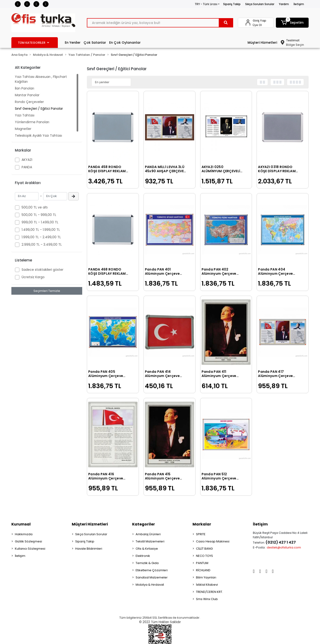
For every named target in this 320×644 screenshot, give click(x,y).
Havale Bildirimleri (89, 549)
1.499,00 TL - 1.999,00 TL (41, 230)
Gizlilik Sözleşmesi (28, 541)
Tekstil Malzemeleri (150, 541)
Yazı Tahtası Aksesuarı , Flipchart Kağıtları (41, 79)
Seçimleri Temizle (47, 291)
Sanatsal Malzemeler (152, 577)
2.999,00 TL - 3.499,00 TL (42, 244)
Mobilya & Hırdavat (150, 585)
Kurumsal (21, 524)
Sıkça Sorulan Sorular (260, 4)
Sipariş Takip (232, 4)
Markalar (202, 524)
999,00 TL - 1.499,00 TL (40, 222)
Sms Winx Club (207, 599)
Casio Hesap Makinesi (213, 541)
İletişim (299, 4)
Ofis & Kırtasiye (147, 549)
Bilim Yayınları (206, 577)
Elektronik (143, 556)
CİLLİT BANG (204, 549)
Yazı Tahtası (25, 115)
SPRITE (201, 534)
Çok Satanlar (95, 43)
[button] (292, 23)
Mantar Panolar (27, 95)
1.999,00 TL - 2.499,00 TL (41, 237)
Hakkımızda (24, 534)
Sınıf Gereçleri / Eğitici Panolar (39, 109)
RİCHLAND (203, 570)
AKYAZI (27, 160)
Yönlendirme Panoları (32, 122)
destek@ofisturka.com (284, 547)
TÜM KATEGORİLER (33, 43)
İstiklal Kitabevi (207, 585)
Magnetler (23, 129)
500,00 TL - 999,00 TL (39, 215)
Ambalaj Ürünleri (148, 534)
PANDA (27, 167)
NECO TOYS (204, 556)
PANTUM (202, 563)
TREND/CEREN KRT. (209, 592)
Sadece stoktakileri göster (42, 270)
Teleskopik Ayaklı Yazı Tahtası (38, 135)
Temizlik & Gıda (147, 563)
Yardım (284, 4)
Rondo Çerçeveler (29, 102)
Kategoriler (144, 524)
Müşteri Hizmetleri (262, 43)
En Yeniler (73, 43)
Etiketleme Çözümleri (152, 570)
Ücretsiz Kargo (33, 277)
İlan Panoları (24, 88)
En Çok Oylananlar (125, 43)
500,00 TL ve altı (35, 207)
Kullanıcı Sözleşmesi (30, 549)
